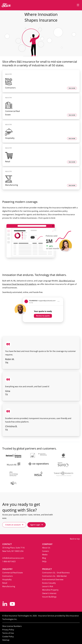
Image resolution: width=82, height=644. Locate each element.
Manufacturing (9, 586)
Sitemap (6, 640)
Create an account (14, 525)
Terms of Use (8, 633)
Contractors (8, 576)
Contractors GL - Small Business (56, 573)
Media (45, 555)
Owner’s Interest (49, 593)
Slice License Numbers (12, 626)
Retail (5, 583)
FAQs (44, 561)
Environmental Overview (53, 580)
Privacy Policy (8, 630)
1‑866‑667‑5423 (9, 561)
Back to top (75, 539)
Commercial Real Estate (13, 573)
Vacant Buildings (49, 597)
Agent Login (37, 525)
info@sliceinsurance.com (13, 558)
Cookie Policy (8, 637)
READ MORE (72, 88)
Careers (46, 551)
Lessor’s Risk (48, 586)
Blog (44, 558)
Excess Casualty (49, 583)
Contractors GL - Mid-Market (54, 576)
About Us (46, 548)
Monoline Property (50, 590)
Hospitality (7, 580)
